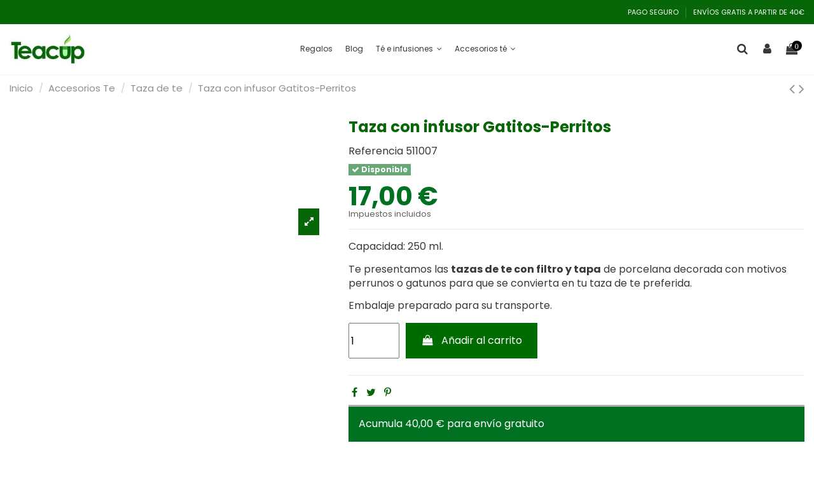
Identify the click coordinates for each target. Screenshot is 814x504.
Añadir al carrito (472, 340)
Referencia (376, 151)
